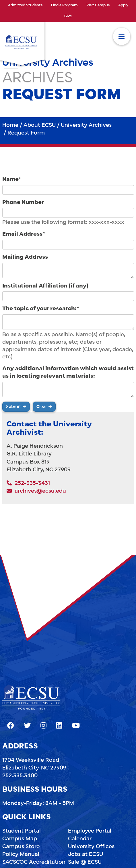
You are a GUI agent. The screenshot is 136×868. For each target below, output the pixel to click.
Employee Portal (90, 831)
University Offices (91, 847)
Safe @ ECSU (85, 862)
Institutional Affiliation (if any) (45, 286)
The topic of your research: (41, 309)
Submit (14, 407)
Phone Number (23, 203)
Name (12, 179)
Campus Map (20, 839)
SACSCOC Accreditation (34, 862)
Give (68, 16)
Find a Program (64, 5)
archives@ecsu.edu (36, 491)
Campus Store (21, 847)
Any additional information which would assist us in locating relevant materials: (68, 372)
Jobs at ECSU (86, 854)
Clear (42, 407)
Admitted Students (25, 5)
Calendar (80, 839)
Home (10, 125)
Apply (123, 5)
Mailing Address (25, 257)
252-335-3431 (28, 483)
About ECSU (40, 125)
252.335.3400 (20, 776)
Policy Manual (21, 854)
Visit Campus (98, 5)
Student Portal (22, 831)
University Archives (86, 125)
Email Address (24, 234)
